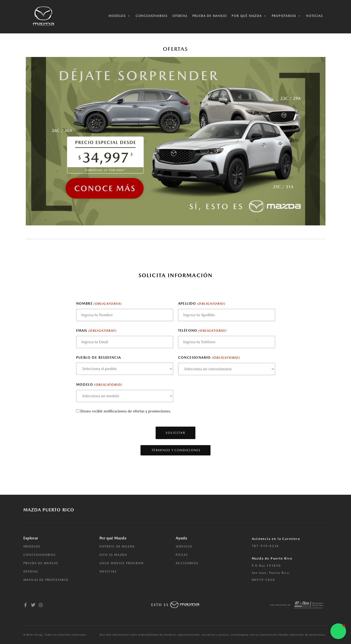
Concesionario (209, 358)
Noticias (314, 16)
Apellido (202, 304)
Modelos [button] (119, 16)
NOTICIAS (108, 572)
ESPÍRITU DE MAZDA (117, 547)
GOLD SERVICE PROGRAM (122, 563)
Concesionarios (152, 16)
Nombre (99, 304)
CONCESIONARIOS (40, 555)
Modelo (99, 385)
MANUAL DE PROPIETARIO (46, 580)
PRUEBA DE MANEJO (41, 563)
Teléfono (202, 331)
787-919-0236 (266, 546)
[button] (338, 631)
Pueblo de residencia (99, 357)
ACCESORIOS (187, 563)
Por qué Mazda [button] (249, 16)
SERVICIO (184, 547)
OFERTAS (31, 572)
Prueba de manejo (210, 16)
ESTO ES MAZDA (113, 555)
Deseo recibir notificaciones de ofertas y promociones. (126, 411)
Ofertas (180, 16)
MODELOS (32, 547)
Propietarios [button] (286, 16)
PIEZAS (182, 555)
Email (96, 331)
